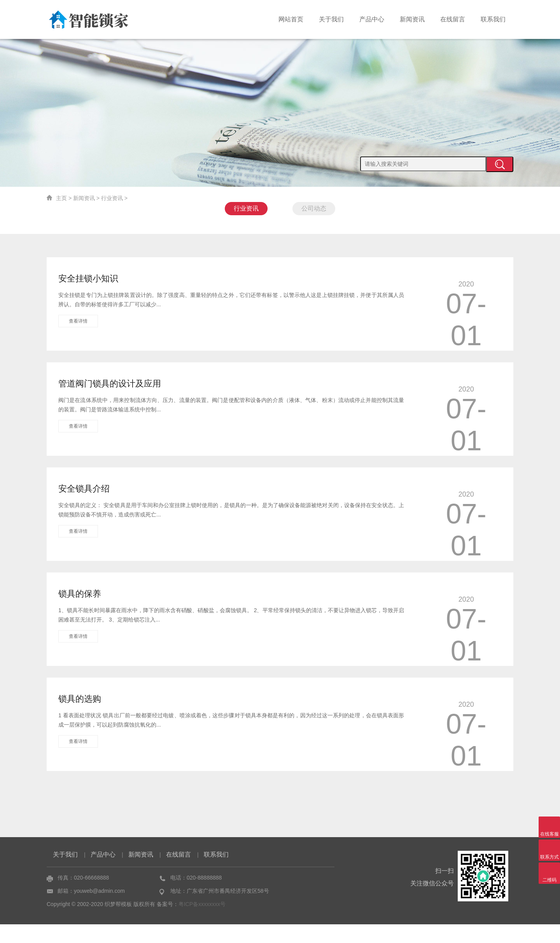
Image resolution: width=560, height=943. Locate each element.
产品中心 (372, 19)
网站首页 (291, 19)
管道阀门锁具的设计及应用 (110, 384)
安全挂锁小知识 (88, 278)
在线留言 (453, 19)
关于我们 (331, 19)
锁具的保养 (80, 594)
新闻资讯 (412, 19)
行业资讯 (112, 198)
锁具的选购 (80, 699)
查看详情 (78, 321)
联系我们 (493, 19)
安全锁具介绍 (84, 489)
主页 (61, 198)
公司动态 (314, 208)
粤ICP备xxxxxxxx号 (202, 923)
